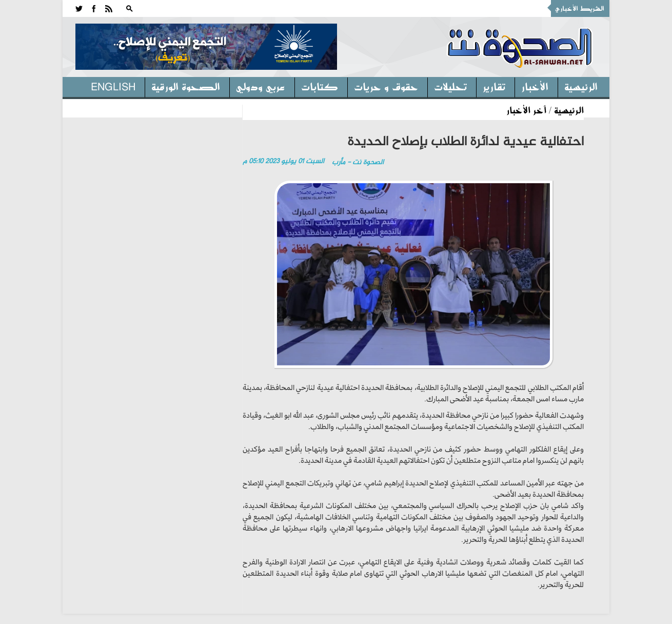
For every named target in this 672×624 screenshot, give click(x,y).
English (113, 86)
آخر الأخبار (526, 110)
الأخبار (535, 86)
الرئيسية (581, 86)
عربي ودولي (261, 86)
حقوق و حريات (386, 86)
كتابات (320, 86)
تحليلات (450, 86)
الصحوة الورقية (186, 86)
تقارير (494, 86)
